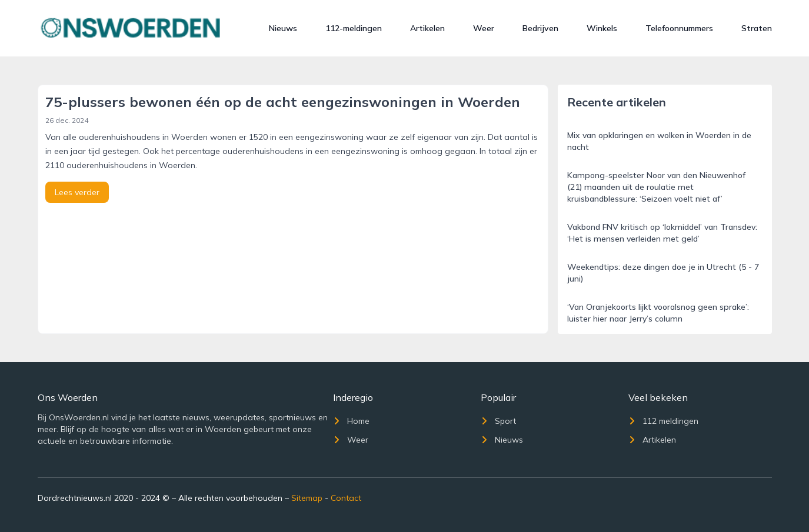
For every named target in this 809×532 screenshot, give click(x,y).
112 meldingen (663, 421)
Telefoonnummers (679, 28)
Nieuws (283, 28)
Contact (346, 498)
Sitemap (307, 498)
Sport (498, 421)
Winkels (602, 28)
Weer (484, 28)
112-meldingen (354, 28)
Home (351, 421)
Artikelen (427, 28)
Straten (757, 28)
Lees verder (77, 192)
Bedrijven (540, 28)
